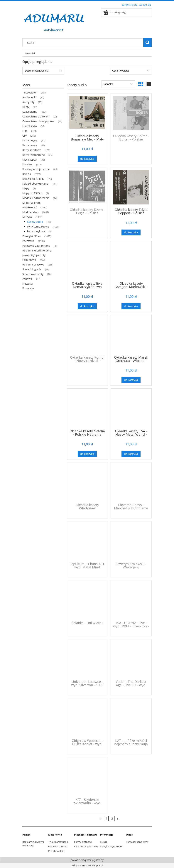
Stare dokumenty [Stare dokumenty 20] (33, 274)
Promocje (28, 288)
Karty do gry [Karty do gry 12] (30, 140)
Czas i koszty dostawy (86, 846)
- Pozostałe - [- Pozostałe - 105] (30, 92)
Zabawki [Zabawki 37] (27, 279)
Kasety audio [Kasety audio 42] (35, 222)
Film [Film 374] (25, 131)
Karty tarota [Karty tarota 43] (30, 145)
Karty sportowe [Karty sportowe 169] (32, 150)
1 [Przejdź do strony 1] (106, 819)
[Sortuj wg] (118, 84)
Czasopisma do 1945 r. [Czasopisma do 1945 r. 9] (36, 116)
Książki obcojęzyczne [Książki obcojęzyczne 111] (35, 184)
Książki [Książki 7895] (27, 174)
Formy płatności (83, 842)
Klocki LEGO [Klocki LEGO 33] (30, 160)
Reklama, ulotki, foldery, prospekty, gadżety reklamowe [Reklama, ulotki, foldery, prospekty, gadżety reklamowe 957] (37, 255)
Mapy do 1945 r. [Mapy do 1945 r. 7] (32, 193)
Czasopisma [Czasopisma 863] (30, 112)
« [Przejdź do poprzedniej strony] (100, 819)
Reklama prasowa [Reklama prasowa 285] (33, 264)
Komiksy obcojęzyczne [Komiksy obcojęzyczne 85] (36, 169)
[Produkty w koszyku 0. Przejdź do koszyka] (115, 12)
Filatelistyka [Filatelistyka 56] (30, 126)
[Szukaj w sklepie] (84, 43)
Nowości (28, 284)
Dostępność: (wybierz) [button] (37, 71)
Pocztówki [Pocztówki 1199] (28, 241)
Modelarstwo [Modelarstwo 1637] (30, 212)
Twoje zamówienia (58, 842)
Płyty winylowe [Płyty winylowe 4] (36, 231)
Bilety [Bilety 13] (26, 107)
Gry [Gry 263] (25, 136)
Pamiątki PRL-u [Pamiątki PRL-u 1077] (32, 236)
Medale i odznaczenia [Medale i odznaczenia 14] (36, 198)
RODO (103, 842)
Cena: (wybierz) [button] (121, 71)
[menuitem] (30, 53)
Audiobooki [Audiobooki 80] (29, 97)
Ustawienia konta (58, 846)
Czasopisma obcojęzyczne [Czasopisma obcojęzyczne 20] (38, 121)
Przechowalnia (56, 851)
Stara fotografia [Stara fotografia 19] (32, 269)
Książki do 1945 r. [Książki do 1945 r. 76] (33, 179)
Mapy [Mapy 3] (26, 188)
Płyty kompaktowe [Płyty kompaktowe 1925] (38, 226)
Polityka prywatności (112, 846)
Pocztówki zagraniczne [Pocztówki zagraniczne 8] (36, 246)
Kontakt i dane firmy (137, 842)
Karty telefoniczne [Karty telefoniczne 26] (34, 155)
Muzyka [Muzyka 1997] (27, 217)
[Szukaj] (148, 43)
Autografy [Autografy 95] (28, 102)
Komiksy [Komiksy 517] (27, 164)
